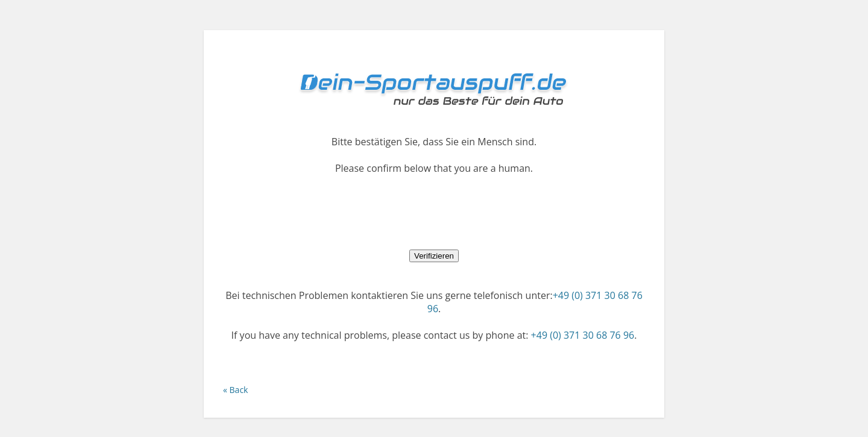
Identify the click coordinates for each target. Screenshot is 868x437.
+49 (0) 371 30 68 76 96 (583, 335)
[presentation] (434, 212)
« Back (235, 390)
